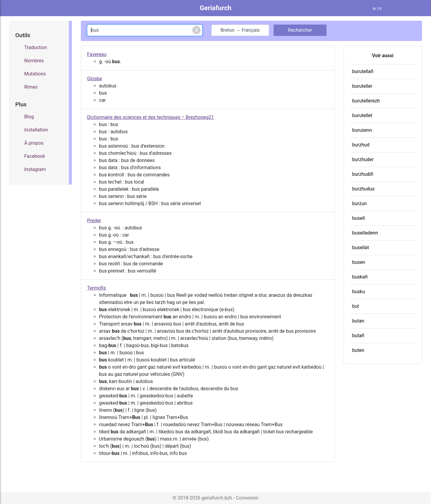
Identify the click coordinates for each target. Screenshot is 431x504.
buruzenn (362, 130)
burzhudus (364, 189)
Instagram (35, 169)
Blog (29, 117)
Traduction (36, 47)
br (374, 9)
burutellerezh (366, 101)
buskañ (360, 277)
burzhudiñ (363, 174)
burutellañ (363, 71)
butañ (358, 336)
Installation (36, 130)
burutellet (362, 115)
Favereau (97, 54)
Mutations (35, 74)
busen (359, 262)
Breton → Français (240, 30)
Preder (94, 221)
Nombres (34, 61)
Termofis (97, 288)
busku (359, 292)
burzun (360, 203)
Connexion (247, 498)
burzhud (361, 145)
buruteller (362, 86)
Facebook (35, 156)
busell (359, 218)
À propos (34, 143)
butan (358, 321)
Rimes (31, 87)
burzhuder (363, 159)
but (356, 306)
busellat (361, 248)
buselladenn (365, 233)
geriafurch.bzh (217, 498)
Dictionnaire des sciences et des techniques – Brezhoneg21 (151, 117)
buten (358, 350)
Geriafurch (215, 8)
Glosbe (95, 79)
